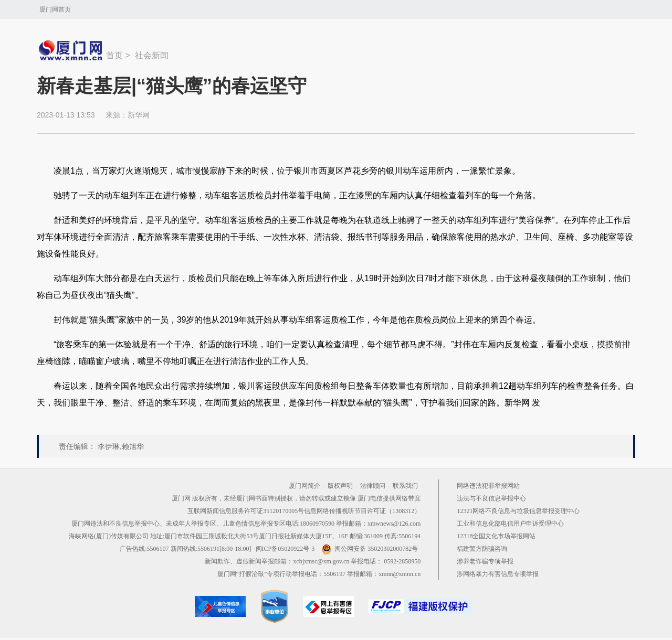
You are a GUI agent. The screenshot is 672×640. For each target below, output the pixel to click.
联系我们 (405, 486)
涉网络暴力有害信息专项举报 (498, 574)
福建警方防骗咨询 (482, 549)
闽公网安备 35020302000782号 (370, 549)
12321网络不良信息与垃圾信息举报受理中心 (518, 511)
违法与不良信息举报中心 (491, 498)
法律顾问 (373, 486)
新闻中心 (71, 50)
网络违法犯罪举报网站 (488, 486)
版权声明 (340, 486)
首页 (114, 55)
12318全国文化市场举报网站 (496, 536)
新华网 (139, 115)
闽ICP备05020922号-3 (285, 549)
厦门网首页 (55, 9)
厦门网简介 (304, 486)
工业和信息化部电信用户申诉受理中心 (510, 524)
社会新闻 (152, 55)
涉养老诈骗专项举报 (485, 561)
